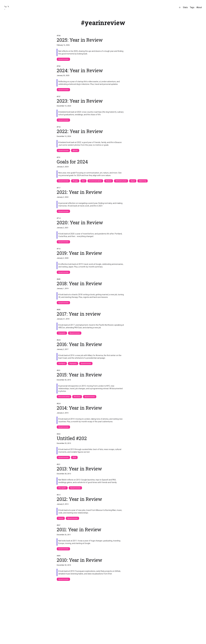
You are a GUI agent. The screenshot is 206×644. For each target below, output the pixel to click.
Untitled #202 (72, 438)
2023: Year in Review (80, 101)
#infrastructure (121, 181)
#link (74, 457)
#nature (109, 181)
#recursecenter (64, 397)
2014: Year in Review (79, 408)
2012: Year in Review (79, 499)
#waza (61, 518)
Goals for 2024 (72, 162)
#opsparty (62, 333)
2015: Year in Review (79, 375)
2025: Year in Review (80, 40)
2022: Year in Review (80, 131)
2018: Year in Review (79, 283)
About (199, 7)
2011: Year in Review (79, 529)
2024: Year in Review (80, 70)
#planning (143, 181)
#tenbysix (62, 363)
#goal (133, 181)
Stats (185, 7)
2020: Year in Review (80, 222)
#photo (75, 150)
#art (83, 181)
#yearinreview (63, 59)
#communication (95, 181)
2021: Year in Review (79, 192)
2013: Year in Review (79, 469)
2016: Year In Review (79, 344)
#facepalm (62, 488)
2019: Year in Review (79, 253)
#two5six (77, 397)
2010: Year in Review (79, 560)
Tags (192, 7)
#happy (75, 181)
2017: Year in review (79, 314)
